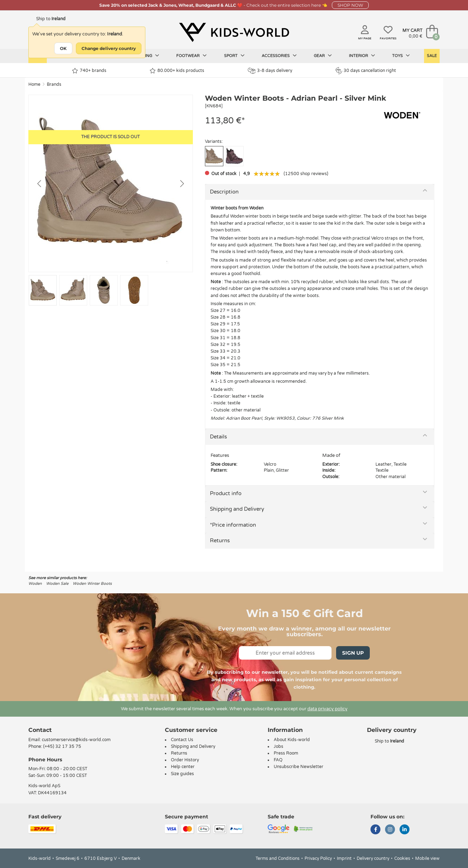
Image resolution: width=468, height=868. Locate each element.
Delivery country (373, 858)
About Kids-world (292, 740)
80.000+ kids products (177, 71)
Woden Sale (57, 584)
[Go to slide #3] (104, 290)
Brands (54, 84)
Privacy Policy (318, 858)
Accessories (279, 56)
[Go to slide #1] (43, 290)
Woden (35, 584)
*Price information (233, 525)
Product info (226, 493)
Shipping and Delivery (237, 509)
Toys (401, 56)
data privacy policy (327, 709)
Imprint (344, 858)
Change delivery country (109, 48)
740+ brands (89, 71)
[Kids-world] (234, 32)
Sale (432, 56)
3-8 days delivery (270, 71)
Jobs (278, 746)
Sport (234, 56)
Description (224, 192)
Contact (40, 730)
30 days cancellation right (366, 71)
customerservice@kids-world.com (76, 740)
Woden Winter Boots (92, 584)
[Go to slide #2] (73, 290)
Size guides (182, 774)
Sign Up (353, 653)
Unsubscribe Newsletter (299, 767)
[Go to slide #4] (134, 290)
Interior (362, 56)
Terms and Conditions (278, 858)
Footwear (191, 56)
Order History (185, 760)
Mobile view (427, 858)
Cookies (402, 858)
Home (34, 84)
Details (218, 437)
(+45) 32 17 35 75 (62, 746)
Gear (323, 56)
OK (63, 48)
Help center (183, 767)
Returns (220, 541)
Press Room (286, 753)
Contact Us (182, 740)
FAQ (278, 760)
